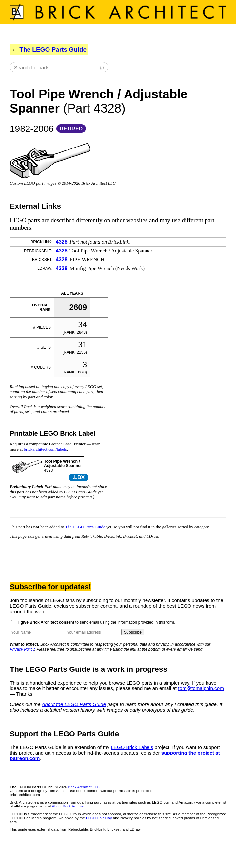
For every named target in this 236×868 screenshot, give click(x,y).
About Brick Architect (69, 806)
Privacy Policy (22, 649)
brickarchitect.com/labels (45, 449)
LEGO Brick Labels (132, 747)
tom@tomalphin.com (201, 688)
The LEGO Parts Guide (53, 50)
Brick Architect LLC (84, 787)
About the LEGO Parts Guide (74, 704)
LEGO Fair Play (99, 818)
